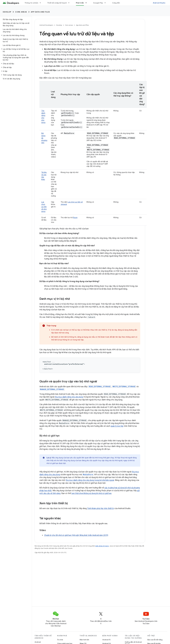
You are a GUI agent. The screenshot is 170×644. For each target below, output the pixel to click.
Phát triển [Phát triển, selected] (80, 3)
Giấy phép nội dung (102, 546)
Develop (7, 12)
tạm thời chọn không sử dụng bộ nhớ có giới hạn (91, 493)
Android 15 (106, 640)
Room (75, 218)
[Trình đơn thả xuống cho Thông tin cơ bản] (41, 3)
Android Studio (159, 3)
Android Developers (46, 25)
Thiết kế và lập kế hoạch (57, 3)
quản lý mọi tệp (117, 426)
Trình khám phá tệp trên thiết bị (101, 508)
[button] (15, 35)
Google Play (98, 3)
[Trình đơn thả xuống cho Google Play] (106, 3)
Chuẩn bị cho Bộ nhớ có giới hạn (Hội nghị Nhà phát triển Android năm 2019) (76, 535)
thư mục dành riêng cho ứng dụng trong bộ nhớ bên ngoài (90, 480)
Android (38, 642)
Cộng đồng (117, 3)
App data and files (40, 12)
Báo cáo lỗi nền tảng (155, 640)
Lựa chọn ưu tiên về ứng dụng (44, 207)
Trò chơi (60, 640)
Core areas (21, 12)
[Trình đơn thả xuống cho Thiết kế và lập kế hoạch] (70, 3)
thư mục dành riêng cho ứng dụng (69, 397)
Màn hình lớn (84, 640)
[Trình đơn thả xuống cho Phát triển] (87, 3)
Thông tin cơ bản (31, 3)
